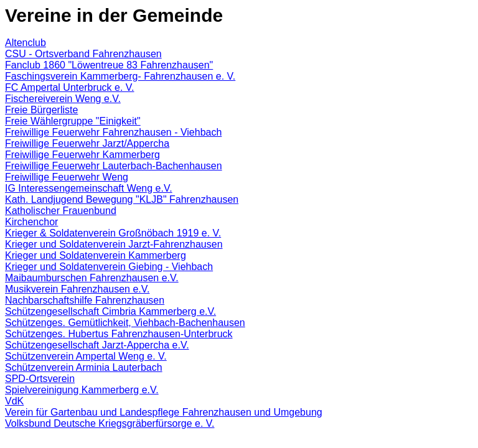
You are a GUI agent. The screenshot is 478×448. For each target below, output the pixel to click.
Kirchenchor (31, 222)
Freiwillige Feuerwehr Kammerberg (82, 155)
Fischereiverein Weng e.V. (63, 99)
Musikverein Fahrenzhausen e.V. (77, 289)
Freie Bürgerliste (41, 110)
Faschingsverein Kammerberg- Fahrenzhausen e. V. (120, 76)
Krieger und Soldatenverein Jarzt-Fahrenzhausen (114, 244)
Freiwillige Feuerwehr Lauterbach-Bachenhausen (114, 166)
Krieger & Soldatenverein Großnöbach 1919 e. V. (113, 233)
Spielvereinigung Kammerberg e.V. (82, 390)
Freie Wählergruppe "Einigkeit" (73, 121)
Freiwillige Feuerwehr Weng (67, 177)
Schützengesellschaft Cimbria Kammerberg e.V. (110, 311)
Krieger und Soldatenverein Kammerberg (96, 255)
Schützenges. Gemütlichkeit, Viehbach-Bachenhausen (125, 323)
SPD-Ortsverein (40, 379)
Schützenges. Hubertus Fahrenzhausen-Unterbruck (119, 334)
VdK (14, 401)
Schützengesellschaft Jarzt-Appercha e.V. (97, 345)
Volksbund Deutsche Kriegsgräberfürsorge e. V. (110, 423)
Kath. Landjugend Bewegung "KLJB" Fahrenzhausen (122, 199)
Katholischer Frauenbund (61, 211)
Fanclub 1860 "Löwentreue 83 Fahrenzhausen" (109, 65)
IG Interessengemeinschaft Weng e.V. (89, 188)
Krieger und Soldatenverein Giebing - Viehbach (109, 267)
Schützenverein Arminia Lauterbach (84, 367)
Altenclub (26, 43)
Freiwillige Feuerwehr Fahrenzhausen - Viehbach (113, 132)
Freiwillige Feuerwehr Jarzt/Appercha (87, 143)
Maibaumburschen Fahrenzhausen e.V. (92, 278)
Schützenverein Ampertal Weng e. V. (86, 356)
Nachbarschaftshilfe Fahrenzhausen (85, 300)
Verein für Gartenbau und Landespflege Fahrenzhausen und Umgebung (164, 412)
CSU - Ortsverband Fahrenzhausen (83, 54)
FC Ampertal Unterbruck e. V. (70, 87)
